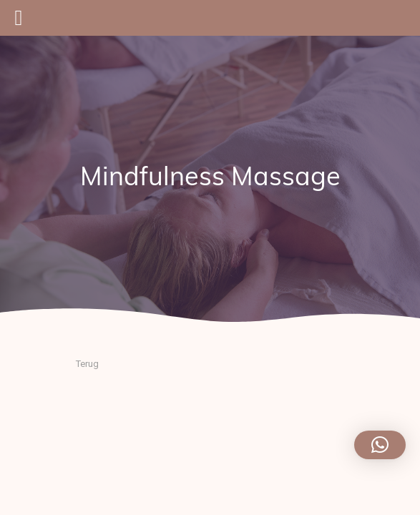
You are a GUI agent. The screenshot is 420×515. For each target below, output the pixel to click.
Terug (87, 364)
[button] (380, 445)
